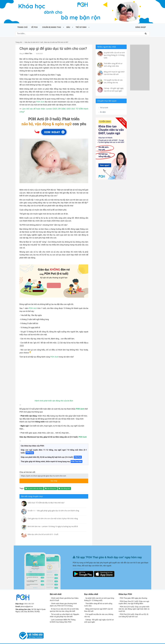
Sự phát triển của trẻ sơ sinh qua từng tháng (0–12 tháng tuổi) (99, 596)
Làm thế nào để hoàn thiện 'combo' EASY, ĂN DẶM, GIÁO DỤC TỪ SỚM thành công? (55, 108)
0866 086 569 (29, 600)
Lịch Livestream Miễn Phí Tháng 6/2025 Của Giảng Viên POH (63, 618)
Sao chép (62, 477)
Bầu (68, 27)
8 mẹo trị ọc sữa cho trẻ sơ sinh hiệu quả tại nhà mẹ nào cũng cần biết (64, 607)
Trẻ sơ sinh (81, 27)
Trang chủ (22, 27)
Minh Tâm (28, 53)
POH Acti (40, 101)
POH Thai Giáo (77, 458)
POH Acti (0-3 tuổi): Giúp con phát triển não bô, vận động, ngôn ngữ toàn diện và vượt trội (134, 606)
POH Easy (30, 450)
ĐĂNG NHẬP (141, 27)
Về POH (34, 27)
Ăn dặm (103, 112)
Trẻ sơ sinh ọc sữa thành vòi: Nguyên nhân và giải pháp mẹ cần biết (64, 612)
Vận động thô (51, 485)
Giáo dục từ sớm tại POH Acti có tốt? (56, 42)
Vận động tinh (64, 485)
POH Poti (78, 454)
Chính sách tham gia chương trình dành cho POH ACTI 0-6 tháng (63, 601)
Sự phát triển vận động (34, 485)
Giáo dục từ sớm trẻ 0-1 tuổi (34, 42)
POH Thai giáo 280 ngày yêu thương (133, 595)
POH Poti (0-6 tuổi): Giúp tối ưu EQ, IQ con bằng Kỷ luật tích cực (133, 612)
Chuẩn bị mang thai (52, 27)
